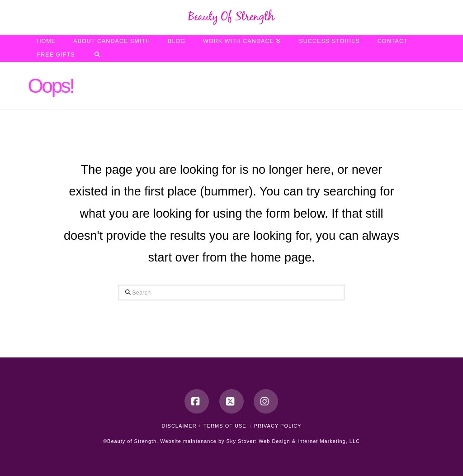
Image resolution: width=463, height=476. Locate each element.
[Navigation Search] (97, 55)
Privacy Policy (278, 426)
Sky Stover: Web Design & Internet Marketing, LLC (293, 441)
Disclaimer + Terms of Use (204, 426)
